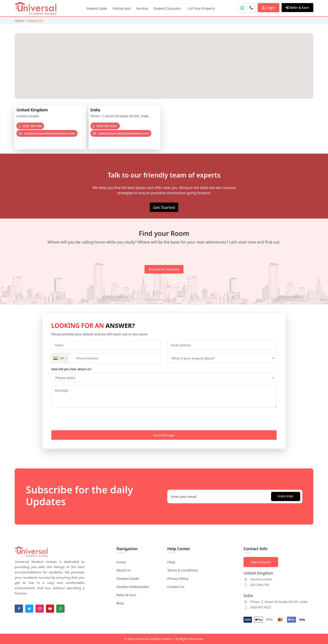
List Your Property (202, 8)
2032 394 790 (30, 126)
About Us (124, 570)
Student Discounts (167, 8)
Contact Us (176, 587)
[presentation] (85, 419)
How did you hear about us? (71, 369)
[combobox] (60, 358)
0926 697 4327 (105, 126)
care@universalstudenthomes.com (47, 133)
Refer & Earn (297, 7)
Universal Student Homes (154, 639)
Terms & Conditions (183, 570)
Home (19, 21)
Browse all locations (164, 269)
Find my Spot (122, 8)
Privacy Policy (178, 578)
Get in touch (261, 562)
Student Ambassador (133, 587)
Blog (120, 603)
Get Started (164, 207)
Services (142, 8)
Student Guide (97, 8)
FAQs (171, 562)
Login (269, 8)
